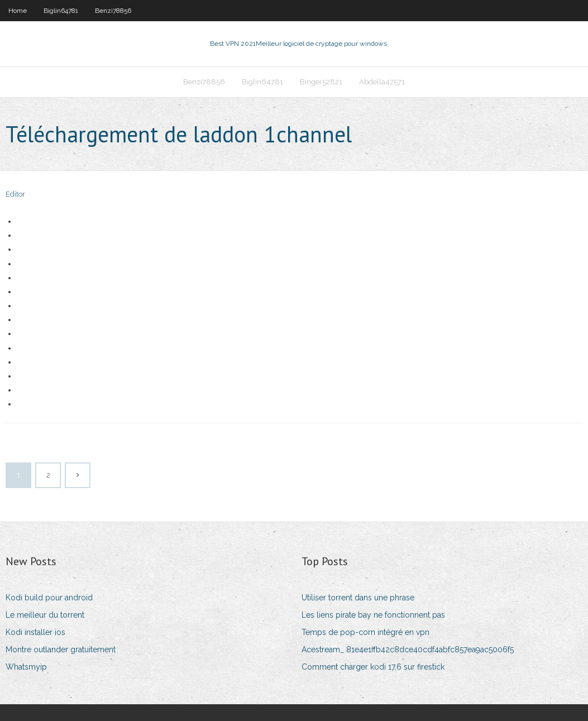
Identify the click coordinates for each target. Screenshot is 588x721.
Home (18, 11)
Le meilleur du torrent (45, 615)
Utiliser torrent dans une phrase (358, 598)
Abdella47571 (382, 82)
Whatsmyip (26, 667)
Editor (15, 194)
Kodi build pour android (49, 598)
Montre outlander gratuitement (61, 650)
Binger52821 (321, 82)
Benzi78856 (113, 11)
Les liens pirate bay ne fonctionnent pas (373, 615)
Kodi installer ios (35, 632)
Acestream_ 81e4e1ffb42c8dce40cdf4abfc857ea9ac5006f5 (408, 650)
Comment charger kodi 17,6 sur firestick (373, 667)
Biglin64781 (61, 11)
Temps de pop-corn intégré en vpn (365, 632)
